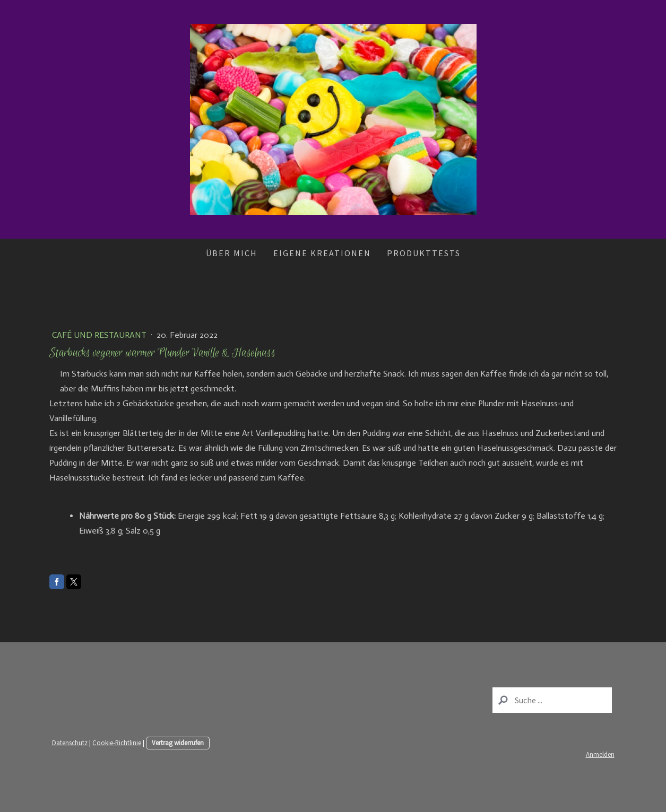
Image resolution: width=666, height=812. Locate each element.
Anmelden (600, 754)
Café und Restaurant (100, 335)
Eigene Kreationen (322, 253)
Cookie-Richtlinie (117, 743)
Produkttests (424, 253)
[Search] (552, 700)
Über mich (232, 253)
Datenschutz (70, 743)
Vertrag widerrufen (178, 743)
